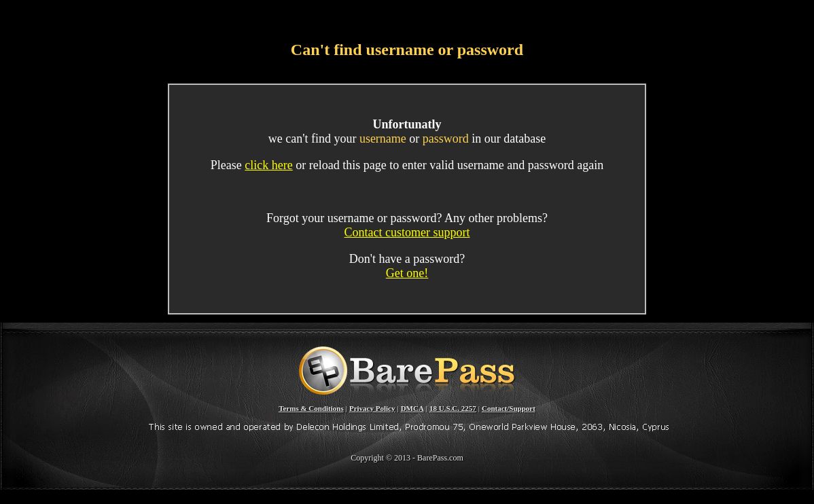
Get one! (407, 273)
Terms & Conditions (311, 408)
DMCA (412, 408)
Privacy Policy (372, 408)
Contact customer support (407, 232)
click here (268, 165)
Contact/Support (509, 408)
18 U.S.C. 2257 (453, 408)
